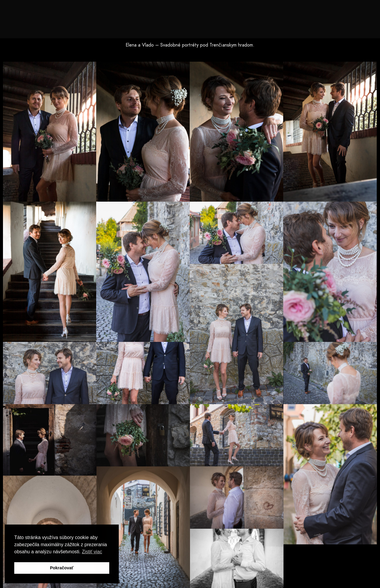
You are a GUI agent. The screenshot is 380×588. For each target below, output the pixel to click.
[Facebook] (315, 12)
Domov (133, 24)
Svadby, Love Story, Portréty (220, 24)
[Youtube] (326, 12)
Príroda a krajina (284, 24)
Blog (320, 24)
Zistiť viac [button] (92, 552)
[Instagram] (336, 12)
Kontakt (346, 24)
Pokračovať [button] (62, 568)
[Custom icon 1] (357, 12)
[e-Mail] (347, 12)
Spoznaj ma (164, 24)
